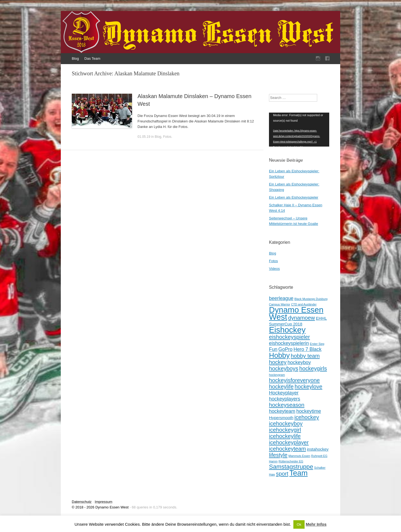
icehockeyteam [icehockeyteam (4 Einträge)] (287, 449)
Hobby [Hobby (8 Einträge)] (279, 355)
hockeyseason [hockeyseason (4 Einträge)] (287, 405)
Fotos (167, 137)
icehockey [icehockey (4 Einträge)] (307, 417)
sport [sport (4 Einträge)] (282, 474)
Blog (75, 58)
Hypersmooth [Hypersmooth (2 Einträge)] (281, 418)
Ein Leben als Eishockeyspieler (294, 197)
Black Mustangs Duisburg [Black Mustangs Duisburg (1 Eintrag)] (311, 299)
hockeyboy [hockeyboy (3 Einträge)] (299, 362)
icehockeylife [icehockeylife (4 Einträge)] (285, 436)
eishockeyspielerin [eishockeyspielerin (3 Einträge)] (289, 343)
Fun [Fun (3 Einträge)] (273, 349)
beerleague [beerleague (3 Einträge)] (281, 298)
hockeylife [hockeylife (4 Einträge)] (281, 387)
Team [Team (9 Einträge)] (298, 473)
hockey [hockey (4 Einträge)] (278, 362)
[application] (299, 130)
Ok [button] (299, 524)
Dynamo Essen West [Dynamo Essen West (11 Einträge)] (296, 313)
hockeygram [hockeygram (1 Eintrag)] (277, 375)
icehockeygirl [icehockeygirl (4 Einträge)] (285, 430)
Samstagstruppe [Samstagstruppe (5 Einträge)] (291, 467)
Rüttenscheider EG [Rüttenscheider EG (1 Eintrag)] (291, 461)
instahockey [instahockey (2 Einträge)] (318, 449)
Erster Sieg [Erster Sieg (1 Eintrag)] (317, 344)
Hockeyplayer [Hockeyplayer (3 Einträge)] (284, 393)
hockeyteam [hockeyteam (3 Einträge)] (282, 411)
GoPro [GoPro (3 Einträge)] (285, 349)
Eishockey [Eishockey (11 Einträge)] (287, 330)
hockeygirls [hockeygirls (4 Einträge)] (313, 368)
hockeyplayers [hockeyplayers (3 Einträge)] (285, 399)
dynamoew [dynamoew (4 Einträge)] (302, 318)
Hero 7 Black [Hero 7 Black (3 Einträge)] (308, 349)
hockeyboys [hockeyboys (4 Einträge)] (284, 368)
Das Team (92, 58)
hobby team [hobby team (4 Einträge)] (305, 356)
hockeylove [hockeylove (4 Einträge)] (309, 387)
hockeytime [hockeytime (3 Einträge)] (309, 411)
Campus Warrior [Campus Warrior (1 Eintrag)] (280, 304)
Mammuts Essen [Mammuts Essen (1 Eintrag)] (299, 456)
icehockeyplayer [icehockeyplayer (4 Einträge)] (289, 442)
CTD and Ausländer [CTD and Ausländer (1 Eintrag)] (304, 304)
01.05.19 (144, 137)
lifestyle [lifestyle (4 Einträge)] (278, 455)
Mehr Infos (316, 524)
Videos (274, 269)
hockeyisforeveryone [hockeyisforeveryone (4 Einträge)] (294, 380)
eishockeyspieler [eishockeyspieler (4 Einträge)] (289, 337)
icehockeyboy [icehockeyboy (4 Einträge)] (286, 424)
